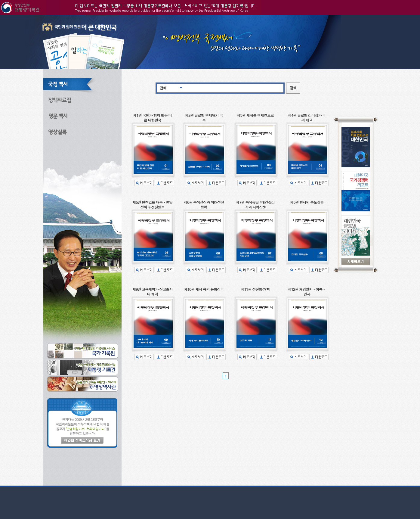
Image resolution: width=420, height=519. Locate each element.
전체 (163, 88)
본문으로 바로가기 (0, 15)
